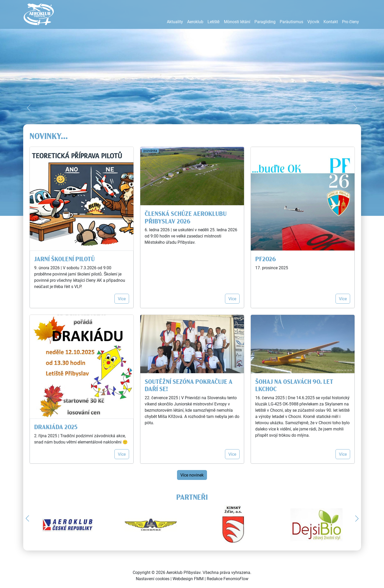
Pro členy (351, 21)
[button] (27, 518)
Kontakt (331, 21)
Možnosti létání (237, 21)
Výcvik (313, 21)
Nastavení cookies (153, 578)
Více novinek (192, 475)
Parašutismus (291, 21)
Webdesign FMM (188, 578)
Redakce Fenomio (228, 578)
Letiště (214, 21)
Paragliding (265, 21)
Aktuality (175, 21)
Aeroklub (195, 21)
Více (122, 299)
